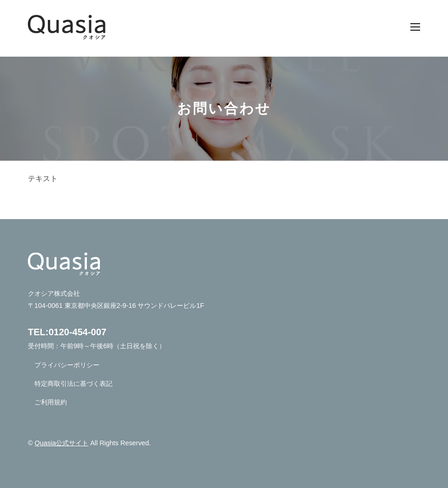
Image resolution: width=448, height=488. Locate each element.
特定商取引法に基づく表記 (73, 384)
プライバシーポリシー (67, 365)
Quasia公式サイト (62, 443)
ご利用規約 (51, 402)
